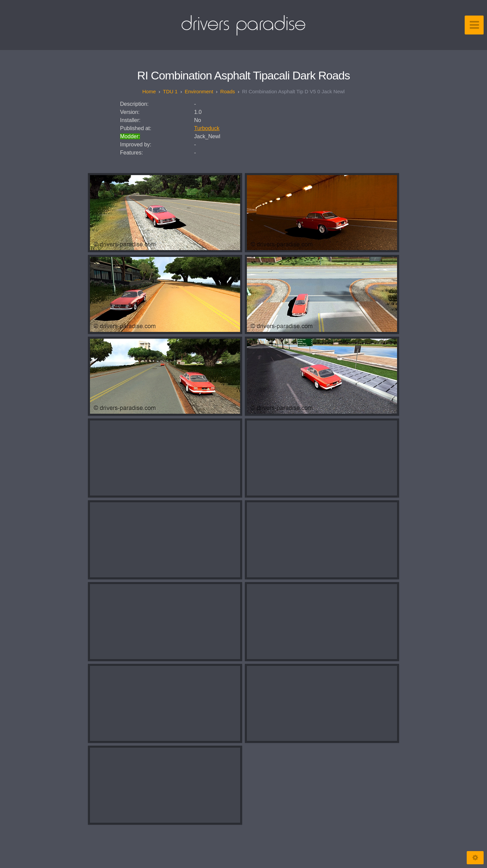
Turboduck (207, 128)
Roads (227, 91)
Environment (199, 91)
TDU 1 (170, 91)
